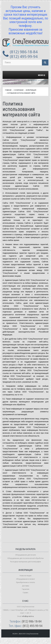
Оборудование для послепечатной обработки (25, 558)
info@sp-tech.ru (28, 616)
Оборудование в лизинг (25, 579)
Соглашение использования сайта (21, 93)
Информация (31, 90)
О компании (19, 90)
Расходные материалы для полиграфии (25, 562)
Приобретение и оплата (25, 582)
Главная (8, 90)
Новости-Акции (25, 576)
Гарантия (26, 589)
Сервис (25, 593)
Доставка (26, 586)
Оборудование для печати (25, 555)
